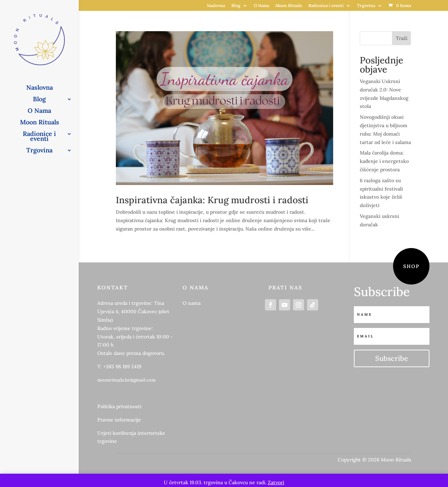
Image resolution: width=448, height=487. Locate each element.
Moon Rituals (289, 6)
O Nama (261, 6)
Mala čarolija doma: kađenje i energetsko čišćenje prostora (384, 161)
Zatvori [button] (276, 482)
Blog (236, 6)
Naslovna (216, 6)
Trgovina (366, 6)
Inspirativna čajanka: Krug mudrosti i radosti (212, 200)
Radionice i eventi (326, 6)
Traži (402, 38)
